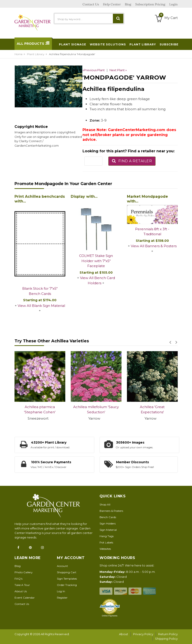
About (124, 634)
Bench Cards (108, 517)
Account (62, 566)
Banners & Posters (111, 511)
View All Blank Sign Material (41, 306)
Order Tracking (67, 585)
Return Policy (168, 634)
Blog (18, 566)
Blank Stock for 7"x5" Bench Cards (40, 291)
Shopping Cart (67, 572)
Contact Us (22, 604)
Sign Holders (108, 523)
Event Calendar (25, 598)
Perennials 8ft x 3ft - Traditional (152, 232)
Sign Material (108, 530)
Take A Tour (22, 585)
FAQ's (18, 579)
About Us (21, 591)
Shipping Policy (166, 639)
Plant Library (36, 54)
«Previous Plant (94, 70)
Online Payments (110, 616)
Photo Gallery (24, 572)
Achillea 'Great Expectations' (152, 409)
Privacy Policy (143, 634)
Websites (105, 549)
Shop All (105, 504)
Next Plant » (118, 70)
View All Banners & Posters (154, 246)
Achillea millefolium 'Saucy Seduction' (96, 409)
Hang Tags (107, 536)
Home (18, 54)
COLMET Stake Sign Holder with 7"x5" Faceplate (96, 261)
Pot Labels (106, 542)
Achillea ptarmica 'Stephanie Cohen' (40, 409)
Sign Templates (67, 579)
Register (62, 598)
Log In (61, 591)
